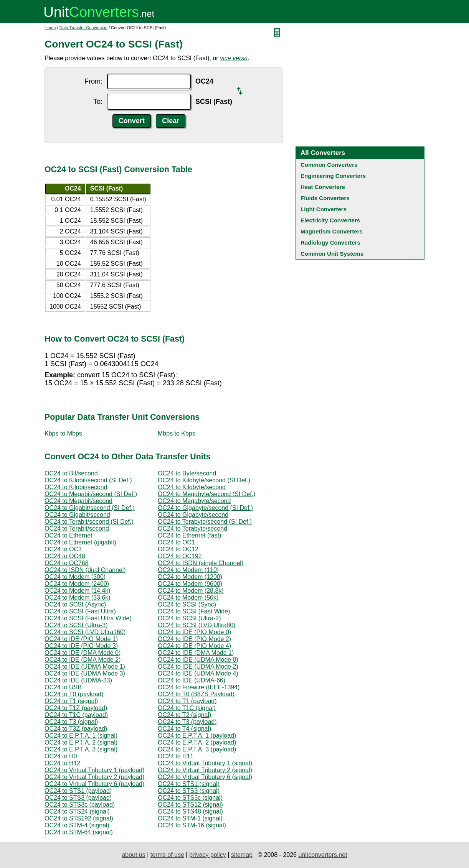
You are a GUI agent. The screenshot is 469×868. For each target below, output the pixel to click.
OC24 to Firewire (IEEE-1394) (199, 687)
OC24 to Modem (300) (75, 577)
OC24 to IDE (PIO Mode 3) (81, 646)
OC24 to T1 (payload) (187, 701)
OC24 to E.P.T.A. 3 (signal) (81, 749)
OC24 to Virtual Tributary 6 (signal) (205, 777)
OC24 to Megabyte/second (194, 501)
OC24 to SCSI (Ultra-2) (189, 618)
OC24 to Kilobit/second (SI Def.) (88, 480)
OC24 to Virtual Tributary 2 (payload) (94, 777)
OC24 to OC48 (65, 556)
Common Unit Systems (332, 254)
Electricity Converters (330, 220)
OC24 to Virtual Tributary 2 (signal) (205, 770)
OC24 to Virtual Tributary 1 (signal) (205, 763)
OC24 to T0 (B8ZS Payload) (196, 694)
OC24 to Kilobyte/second (192, 487)
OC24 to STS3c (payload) (80, 805)
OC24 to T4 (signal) (184, 729)
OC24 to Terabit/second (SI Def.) (89, 522)
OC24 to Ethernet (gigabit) (80, 542)
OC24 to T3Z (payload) (76, 729)
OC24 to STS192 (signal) (79, 818)
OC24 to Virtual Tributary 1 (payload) (94, 770)
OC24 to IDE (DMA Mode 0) (83, 653)
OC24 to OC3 (63, 549)
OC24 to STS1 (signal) (189, 784)
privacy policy (208, 855)
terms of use (167, 855)
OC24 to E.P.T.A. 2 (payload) (197, 742)
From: (93, 81)
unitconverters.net (323, 855)
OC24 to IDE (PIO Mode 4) (194, 646)
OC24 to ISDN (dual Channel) (85, 570)
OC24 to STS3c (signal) (190, 798)
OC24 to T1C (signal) (187, 708)
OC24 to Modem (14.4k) (78, 591)
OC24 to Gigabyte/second (193, 515)
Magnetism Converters (332, 231)
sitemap (242, 855)
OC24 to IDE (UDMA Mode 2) (198, 667)
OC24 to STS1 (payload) (78, 791)
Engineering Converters (333, 176)
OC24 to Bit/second (71, 473)
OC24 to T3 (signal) (71, 722)
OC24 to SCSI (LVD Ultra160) (85, 632)
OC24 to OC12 (178, 549)
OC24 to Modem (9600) (190, 584)
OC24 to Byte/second (187, 473)
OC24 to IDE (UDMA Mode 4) (198, 673)
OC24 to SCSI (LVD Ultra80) (197, 625)
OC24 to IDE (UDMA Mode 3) (85, 673)
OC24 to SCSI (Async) (75, 604)
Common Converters (329, 165)
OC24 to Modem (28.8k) (191, 591)
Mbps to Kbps (177, 433)
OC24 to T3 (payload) (187, 722)
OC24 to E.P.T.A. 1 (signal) (81, 736)
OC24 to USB (63, 687)
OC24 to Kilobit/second (76, 487)
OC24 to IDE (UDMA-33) (78, 680)
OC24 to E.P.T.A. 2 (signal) (81, 742)
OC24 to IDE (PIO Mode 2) (194, 639)
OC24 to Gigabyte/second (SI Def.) (205, 508)
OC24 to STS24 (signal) (77, 811)
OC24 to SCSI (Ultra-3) (76, 625)
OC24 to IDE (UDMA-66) (192, 680)
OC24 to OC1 (176, 542)
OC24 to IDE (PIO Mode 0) (194, 632)
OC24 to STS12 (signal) (190, 805)
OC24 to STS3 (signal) (189, 791)
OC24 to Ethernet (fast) (189, 535)
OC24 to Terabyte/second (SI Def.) (205, 522)
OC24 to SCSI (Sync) (187, 604)
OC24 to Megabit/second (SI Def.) (91, 494)
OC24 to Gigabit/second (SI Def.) (90, 508)
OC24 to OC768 (67, 563)
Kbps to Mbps (63, 433)
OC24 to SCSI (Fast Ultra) (80, 611)
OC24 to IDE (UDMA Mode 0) (198, 660)
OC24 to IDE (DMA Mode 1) (196, 653)
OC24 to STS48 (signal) (190, 811)
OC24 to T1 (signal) (71, 701)
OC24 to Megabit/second (78, 501)
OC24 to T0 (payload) (74, 694)
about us (133, 855)
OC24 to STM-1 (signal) (190, 818)
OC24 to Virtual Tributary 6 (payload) (94, 784)
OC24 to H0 (61, 756)
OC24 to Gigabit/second (77, 515)
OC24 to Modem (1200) (190, 577)
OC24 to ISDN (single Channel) (201, 563)
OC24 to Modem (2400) (77, 584)
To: (98, 102)
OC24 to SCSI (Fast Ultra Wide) (88, 618)
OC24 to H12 (62, 763)
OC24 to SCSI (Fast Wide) (194, 611)
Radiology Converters (330, 242)
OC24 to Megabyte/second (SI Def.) (206, 494)
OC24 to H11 (176, 756)
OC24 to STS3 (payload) (78, 798)
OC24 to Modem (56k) (188, 598)
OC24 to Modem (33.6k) (78, 598)
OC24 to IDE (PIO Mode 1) (81, 639)
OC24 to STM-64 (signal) (79, 832)
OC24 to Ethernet (69, 535)
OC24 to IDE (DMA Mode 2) (83, 660)
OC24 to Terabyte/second (192, 529)
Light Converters (324, 209)
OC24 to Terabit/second (77, 529)
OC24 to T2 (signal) (184, 715)
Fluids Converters (325, 198)
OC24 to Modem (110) (188, 570)
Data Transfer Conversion (83, 28)
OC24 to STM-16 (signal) (192, 825)
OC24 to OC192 (180, 556)
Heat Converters (323, 187)
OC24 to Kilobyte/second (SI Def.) (204, 480)
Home (50, 28)
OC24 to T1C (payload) (76, 715)
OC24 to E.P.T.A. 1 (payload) (197, 736)
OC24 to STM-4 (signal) (77, 825)
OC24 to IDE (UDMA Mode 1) (85, 667)
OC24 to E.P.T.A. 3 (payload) (197, 749)
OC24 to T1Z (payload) (76, 708)
